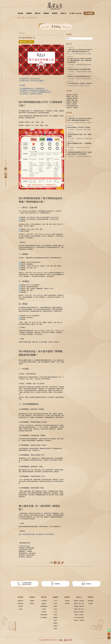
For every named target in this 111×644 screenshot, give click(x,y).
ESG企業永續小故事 (72, 106)
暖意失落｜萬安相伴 (72, 102)
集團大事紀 (20, 604)
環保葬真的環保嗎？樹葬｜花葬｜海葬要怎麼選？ (79, 135)
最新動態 (29, 13)
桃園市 (55, 606)
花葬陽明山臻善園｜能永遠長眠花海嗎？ (79, 69)
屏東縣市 (56, 623)
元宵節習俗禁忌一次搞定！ (26, 550)
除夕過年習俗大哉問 (24, 546)
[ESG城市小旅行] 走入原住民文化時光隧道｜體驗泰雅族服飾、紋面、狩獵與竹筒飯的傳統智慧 (79, 61)
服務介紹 (38, 13)
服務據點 (46, 13)
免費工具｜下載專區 (72, 108)
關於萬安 (21, 13)
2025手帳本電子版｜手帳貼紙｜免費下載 (80, 83)
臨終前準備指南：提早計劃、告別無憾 (79, 127)
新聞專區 (32, 601)
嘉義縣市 (56, 618)
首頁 (19, 18)
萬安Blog (63, 13)
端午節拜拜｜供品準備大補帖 (27, 555)
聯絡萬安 (89, 584)
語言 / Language (76, 13)
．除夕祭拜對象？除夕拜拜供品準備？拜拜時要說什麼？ (34, 90)
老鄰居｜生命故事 (71, 104)
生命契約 (44, 609)
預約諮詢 (67, 601)
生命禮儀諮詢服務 (27, 584)
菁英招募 (67, 604)
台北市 (55, 601)
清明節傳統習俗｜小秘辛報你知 (27, 553)
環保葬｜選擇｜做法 (72, 100)
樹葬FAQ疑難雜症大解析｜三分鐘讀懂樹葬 (79, 144)
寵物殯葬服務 (44, 615)
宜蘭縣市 (56, 626)
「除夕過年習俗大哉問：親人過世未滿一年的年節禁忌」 (38, 534)
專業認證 (20, 606)
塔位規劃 (44, 612)
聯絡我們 (55, 13)
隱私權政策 (91, 601)
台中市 (55, 612)
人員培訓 (20, 609)
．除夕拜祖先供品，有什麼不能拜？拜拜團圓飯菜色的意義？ (35, 92)
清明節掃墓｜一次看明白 (25, 552)
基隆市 (55, 629)
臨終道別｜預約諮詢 (72, 95)
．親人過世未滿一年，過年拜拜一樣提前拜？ (31, 94)
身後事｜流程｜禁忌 (72, 97)
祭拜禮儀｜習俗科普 (26, 42)
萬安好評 (32, 604)
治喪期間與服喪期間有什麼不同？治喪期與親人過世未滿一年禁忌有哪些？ (79, 153)
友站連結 (91, 604)
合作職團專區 (44, 618)
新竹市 (55, 609)
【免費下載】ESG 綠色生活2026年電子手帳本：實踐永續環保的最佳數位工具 (80, 51)
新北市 (55, 604)
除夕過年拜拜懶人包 (32, 18)
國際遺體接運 (44, 606)
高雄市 (55, 620)
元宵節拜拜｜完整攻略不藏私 (27, 548)
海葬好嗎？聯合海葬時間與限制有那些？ (79, 76)
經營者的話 (20, 601)
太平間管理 (44, 601)
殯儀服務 (44, 604)
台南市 (55, 615)
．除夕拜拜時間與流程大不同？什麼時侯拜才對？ (32, 89)
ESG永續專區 (89, 13)
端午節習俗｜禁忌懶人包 (25, 557)
